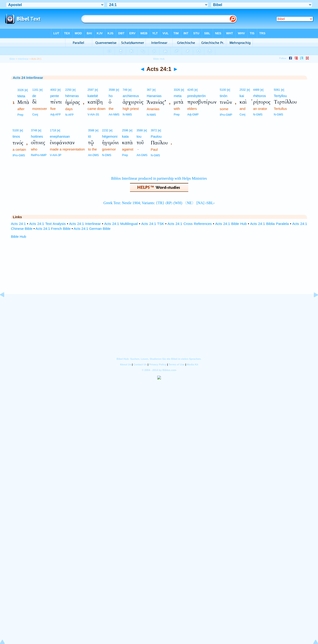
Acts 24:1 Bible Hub (231, 224)
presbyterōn (197, 96)
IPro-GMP (226, 115)
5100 (223, 90)
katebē (93, 96)
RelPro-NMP (39, 155)
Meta (21, 96)
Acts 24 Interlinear (28, 78)
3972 (154, 130)
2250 (68, 90)
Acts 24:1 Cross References (190, 224)
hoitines (37, 136)
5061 (277, 90)
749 (125, 90)
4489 (256, 90)
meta (178, 96)
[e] (26, 90)
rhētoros (260, 96)
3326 (21, 90)
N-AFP (69, 115)
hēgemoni (110, 136)
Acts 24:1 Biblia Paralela (270, 224)
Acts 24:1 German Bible (92, 229)
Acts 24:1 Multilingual (121, 224)
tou (139, 136)
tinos (16, 136)
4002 (53, 90)
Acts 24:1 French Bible (53, 229)
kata (125, 136)
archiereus (131, 96)
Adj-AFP (56, 115)
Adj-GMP (193, 115)
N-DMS (107, 155)
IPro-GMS (19, 155)
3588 (112, 90)
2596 (125, 130)
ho (111, 96)
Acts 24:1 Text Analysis (48, 224)
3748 (34, 130)
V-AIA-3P (56, 155)
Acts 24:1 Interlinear (85, 224)
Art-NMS (114, 115)
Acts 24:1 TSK (153, 224)
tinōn (224, 96)
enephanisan (60, 136)
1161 (35, 90)
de (34, 96)
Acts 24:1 (18, 224)
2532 (243, 90)
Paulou (156, 136)
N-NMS (127, 115)
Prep (20, 115)
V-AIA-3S (93, 115)
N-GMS (258, 115)
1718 (53, 130)
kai (242, 96)
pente (55, 96)
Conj (35, 115)
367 (149, 90)
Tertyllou (280, 96)
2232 (105, 130)
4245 (190, 90)
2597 (91, 90)
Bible (12, 59)
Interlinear (23, 59)
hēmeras (72, 96)
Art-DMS (93, 155)
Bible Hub (19, 236)
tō (90, 136)
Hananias (154, 96)
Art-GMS (142, 155)
